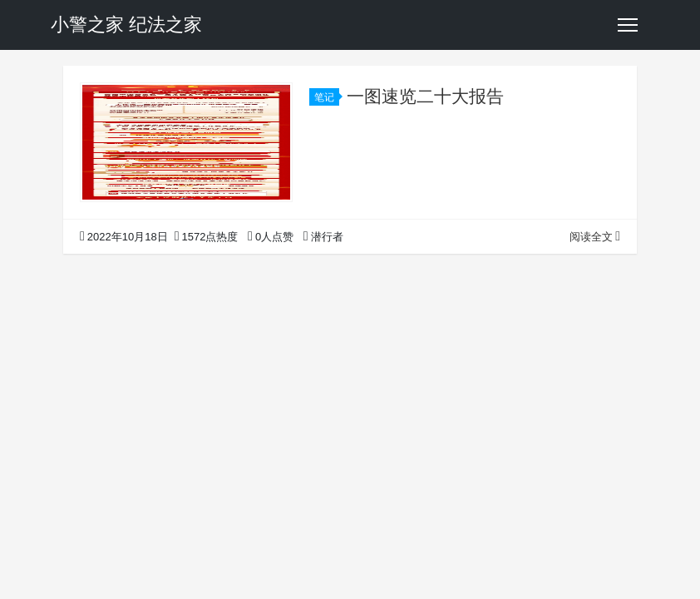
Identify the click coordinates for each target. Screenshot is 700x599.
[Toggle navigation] (628, 25)
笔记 (327, 97)
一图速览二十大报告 (425, 96)
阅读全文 (595, 237)
